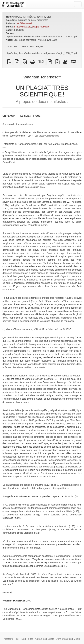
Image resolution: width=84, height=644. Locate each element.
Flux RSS (20, 639)
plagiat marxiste (41, 27)
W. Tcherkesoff (24, 23)
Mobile (77, 639)
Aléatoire (8, 639)
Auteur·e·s (40, 639)
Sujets (51, 639)
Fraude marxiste (23, 27)
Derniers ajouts (64, 639)
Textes (30, 639)
